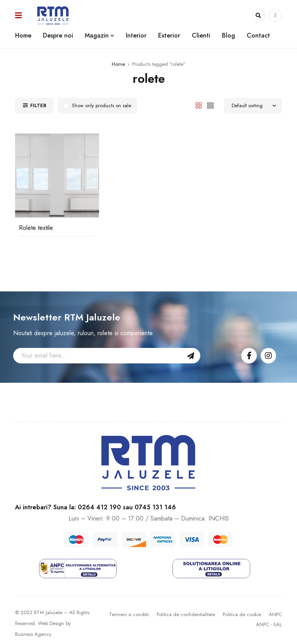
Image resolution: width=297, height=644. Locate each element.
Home (118, 64)
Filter (38, 105)
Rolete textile (36, 228)
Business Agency (33, 634)
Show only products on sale (102, 105)
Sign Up (191, 356)
